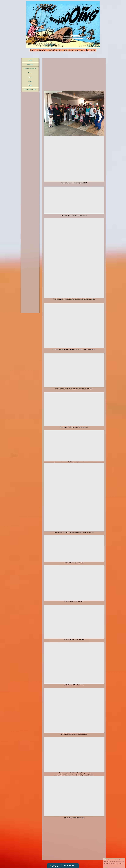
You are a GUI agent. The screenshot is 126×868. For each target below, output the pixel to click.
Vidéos (30, 77)
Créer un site (69, 865)
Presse (30, 81)
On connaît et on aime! (30, 90)
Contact (30, 85)
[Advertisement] (30, 135)
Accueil (30, 60)
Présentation (30, 64)
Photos (30, 73)
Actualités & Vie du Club (30, 69)
